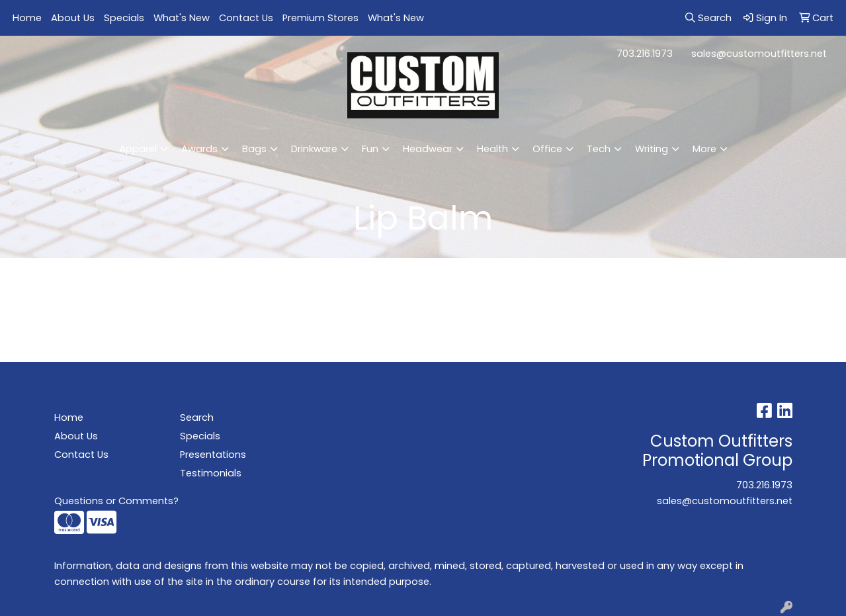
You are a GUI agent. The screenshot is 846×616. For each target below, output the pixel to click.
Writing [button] (652, 149)
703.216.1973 (645, 54)
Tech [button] (599, 149)
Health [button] (492, 149)
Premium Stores (320, 18)
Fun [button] (370, 149)
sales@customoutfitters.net (759, 54)
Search (197, 418)
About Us (73, 18)
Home (27, 18)
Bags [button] (254, 149)
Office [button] (547, 149)
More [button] (704, 149)
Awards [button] (199, 149)
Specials (124, 18)
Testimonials (211, 473)
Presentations (213, 455)
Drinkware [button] (314, 149)
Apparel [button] (138, 149)
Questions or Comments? (116, 501)
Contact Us (246, 18)
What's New (182, 18)
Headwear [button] (428, 149)
